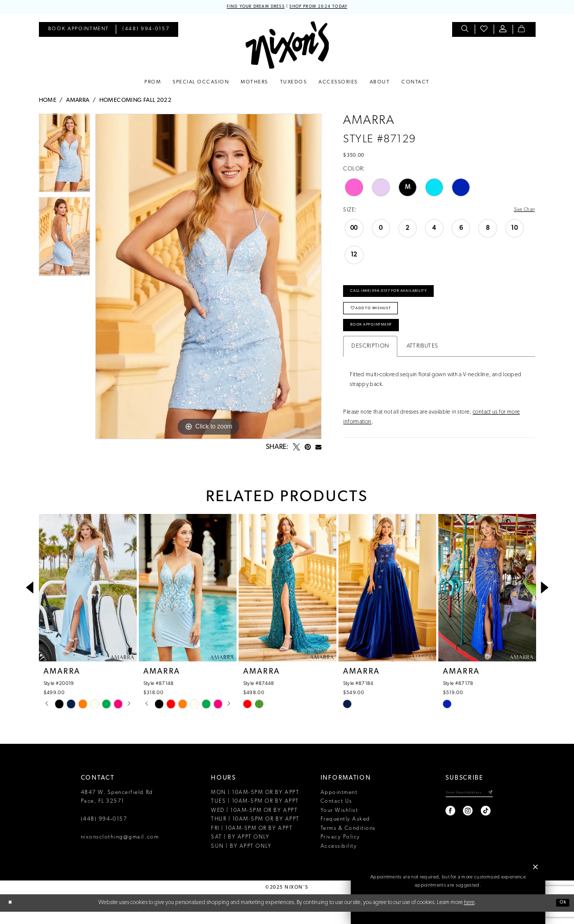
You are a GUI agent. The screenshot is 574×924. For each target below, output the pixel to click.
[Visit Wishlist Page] (484, 31)
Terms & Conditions (348, 841)
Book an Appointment (449, 903)
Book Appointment (379, 339)
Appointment (339, 805)
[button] (503, 31)
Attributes (422, 362)
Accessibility (339, 859)
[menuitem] (79, 31)
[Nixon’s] (287, 46)
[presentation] (88, 600)
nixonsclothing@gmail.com (120, 850)
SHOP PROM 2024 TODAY (327, 7)
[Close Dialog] (12, 916)
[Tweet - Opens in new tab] (296, 449)
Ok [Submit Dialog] (561, 915)
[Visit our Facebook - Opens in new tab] (438, 825)
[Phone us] (146, 31)
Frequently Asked (345, 832)
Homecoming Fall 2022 (136, 102)
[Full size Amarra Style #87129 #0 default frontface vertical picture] (208, 278)
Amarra (78, 102)
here (469, 915)
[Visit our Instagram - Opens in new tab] (455, 825)
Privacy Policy (341, 850)
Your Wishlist (339, 823)
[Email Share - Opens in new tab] (318, 449)
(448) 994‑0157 (104, 832)
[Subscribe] (490, 807)
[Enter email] (463, 807)
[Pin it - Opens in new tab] (308, 449)
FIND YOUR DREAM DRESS (248, 7)
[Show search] (465, 31)
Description (370, 362)
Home (48, 102)
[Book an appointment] (79, 31)
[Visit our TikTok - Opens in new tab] (472, 825)
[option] (65, 157)
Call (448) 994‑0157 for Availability (401, 297)
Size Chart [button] (522, 212)
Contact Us (336, 814)
